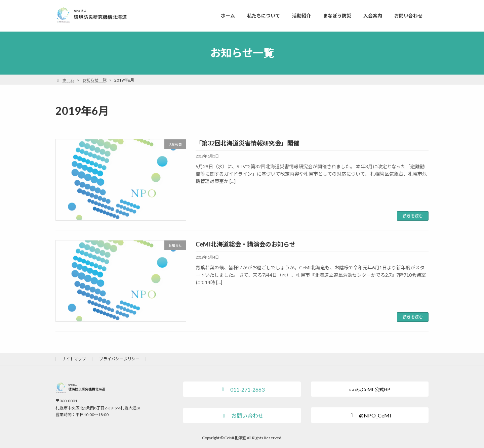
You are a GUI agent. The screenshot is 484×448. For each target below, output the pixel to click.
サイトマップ (74, 359)
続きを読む (413, 216)
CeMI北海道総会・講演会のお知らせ (246, 244)
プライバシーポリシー (119, 359)
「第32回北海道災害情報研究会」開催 (247, 143)
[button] (242, 389)
